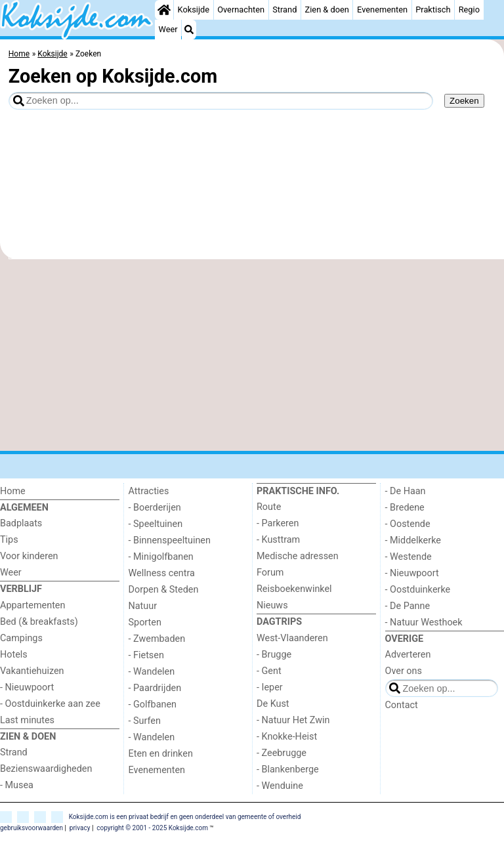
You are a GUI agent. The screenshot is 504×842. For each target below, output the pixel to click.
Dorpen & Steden (164, 590)
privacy (80, 828)
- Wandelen (152, 672)
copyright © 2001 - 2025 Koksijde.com (152, 828)
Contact (402, 705)
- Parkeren (278, 523)
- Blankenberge (288, 769)
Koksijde (194, 10)
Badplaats (21, 523)
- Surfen (145, 721)
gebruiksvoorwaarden (31, 828)
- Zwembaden (157, 639)
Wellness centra (162, 573)
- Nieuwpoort (27, 687)
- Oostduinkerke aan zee (50, 704)
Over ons (404, 671)
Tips (9, 540)
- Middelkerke (413, 540)
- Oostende (408, 524)
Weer (168, 29)
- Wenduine (280, 786)
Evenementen (382, 10)
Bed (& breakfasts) (39, 622)
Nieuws (272, 605)
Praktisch (433, 10)
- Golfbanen (153, 705)
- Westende (409, 557)
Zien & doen (327, 10)
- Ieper (270, 687)
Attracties (149, 491)
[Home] (164, 10)
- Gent (269, 671)
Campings (21, 638)
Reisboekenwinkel (294, 589)
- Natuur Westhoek (424, 622)
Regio (469, 10)
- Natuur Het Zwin (293, 720)
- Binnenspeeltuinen (170, 540)
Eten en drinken (161, 754)
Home (13, 491)
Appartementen (32, 605)
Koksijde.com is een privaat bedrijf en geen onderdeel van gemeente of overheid (185, 817)
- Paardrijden (155, 688)
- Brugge (274, 655)
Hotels (14, 655)
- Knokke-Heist (287, 737)
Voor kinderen (29, 556)
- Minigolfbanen (161, 557)
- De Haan (406, 491)
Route (269, 507)
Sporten (145, 622)
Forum (270, 573)
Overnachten (241, 10)
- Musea (17, 785)
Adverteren (408, 655)
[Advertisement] (252, 355)
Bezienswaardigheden (46, 769)
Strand (284, 10)
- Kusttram (278, 540)
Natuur (143, 606)
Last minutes (27, 720)
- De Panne (408, 606)
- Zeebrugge (282, 753)
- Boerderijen (155, 508)
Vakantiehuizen (32, 671)
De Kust (273, 704)
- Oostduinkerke (418, 590)
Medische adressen (298, 556)
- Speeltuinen (156, 524)
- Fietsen (146, 655)
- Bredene (405, 508)
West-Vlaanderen (292, 638)
